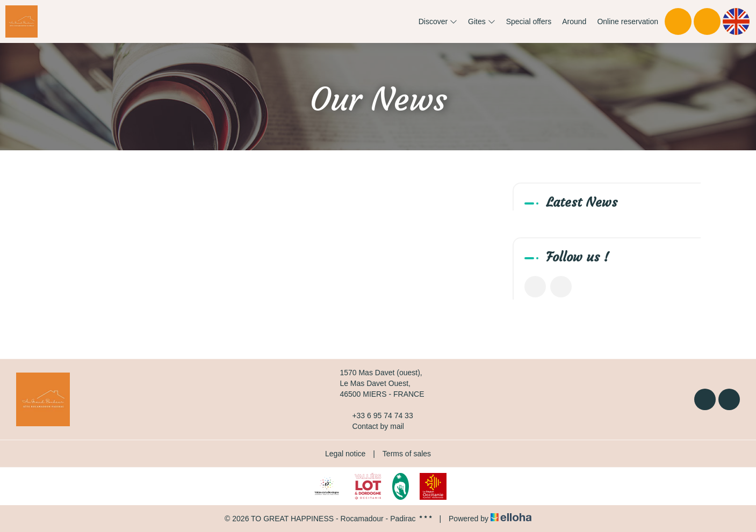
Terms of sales (407, 454)
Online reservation (628, 21)
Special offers (529, 21)
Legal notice (345, 454)
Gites (482, 21)
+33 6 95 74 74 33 (376, 416)
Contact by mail (372, 426)
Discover (438, 21)
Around (574, 21)
